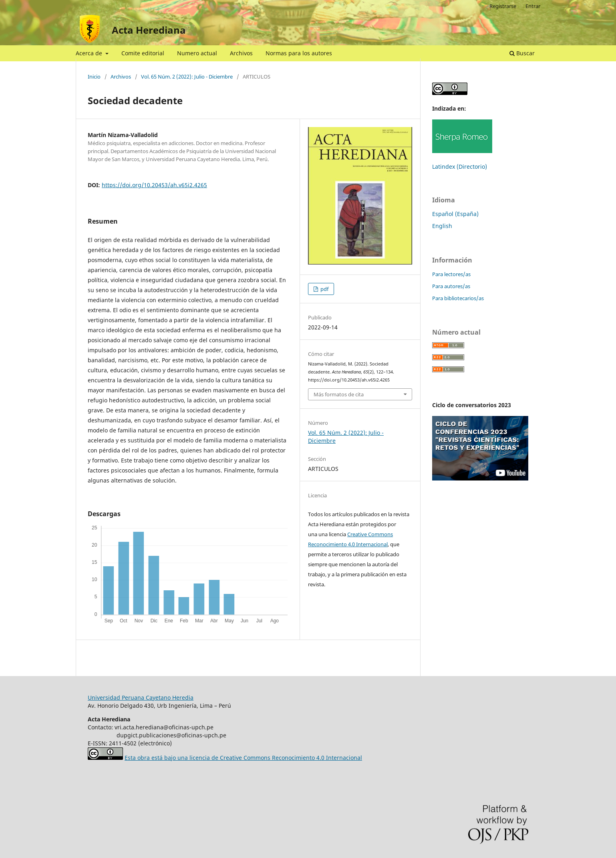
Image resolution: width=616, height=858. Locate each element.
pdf (324, 289)
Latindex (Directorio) (460, 167)
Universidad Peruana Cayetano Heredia (141, 698)
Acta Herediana (149, 30)
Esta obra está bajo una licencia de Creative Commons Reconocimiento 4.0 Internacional (243, 758)
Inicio (94, 77)
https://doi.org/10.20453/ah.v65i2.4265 (154, 185)
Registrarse (503, 6)
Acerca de (90, 53)
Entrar (533, 6)
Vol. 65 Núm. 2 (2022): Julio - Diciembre (187, 77)
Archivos (241, 53)
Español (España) (455, 214)
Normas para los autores (299, 53)
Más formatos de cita (339, 394)
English (442, 226)
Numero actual (197, 53)
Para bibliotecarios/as (458, 298)
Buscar (522, 53)
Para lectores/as (451, 274)
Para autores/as (451, 286)
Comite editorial (143, 53)
